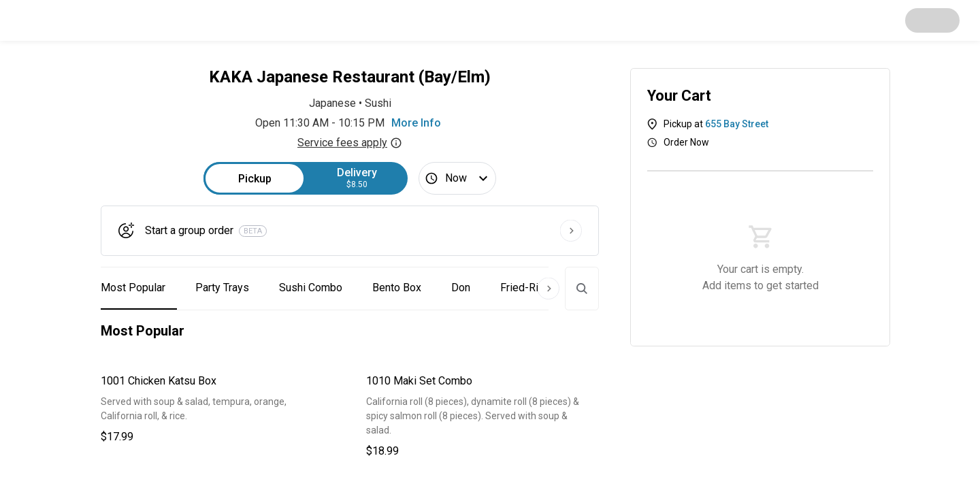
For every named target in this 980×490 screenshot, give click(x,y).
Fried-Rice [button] (525, 288)
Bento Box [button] (397, 288)
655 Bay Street (737, 124)
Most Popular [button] (133, 288)
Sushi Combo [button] (311, 288)
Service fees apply (350, 143)
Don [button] (461, 288)
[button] (217, 409)
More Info (416, 123)
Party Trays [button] (222, 288)
